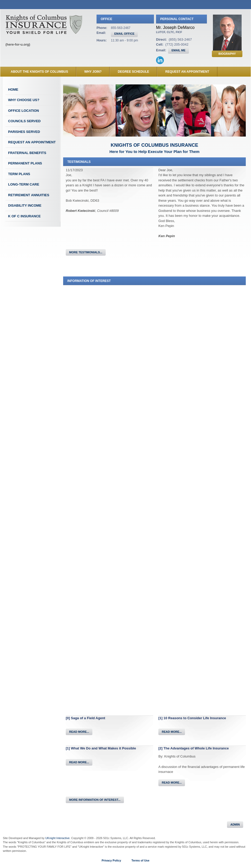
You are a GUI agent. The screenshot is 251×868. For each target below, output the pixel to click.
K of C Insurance (24, 216)
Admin (235, 824)
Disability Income (25, 205)
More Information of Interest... (95, 800)
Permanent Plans (25, 163)
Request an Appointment (187, 72)
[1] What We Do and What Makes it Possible (101, 748)
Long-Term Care (24, 184)
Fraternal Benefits (27, 153)
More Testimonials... (86, 252)
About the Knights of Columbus (39, 72)
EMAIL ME (178, 50)
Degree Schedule (133, 72)
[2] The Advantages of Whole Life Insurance (194, 748)
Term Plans (19, 174)
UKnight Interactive (58, 838)
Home (13, 90)
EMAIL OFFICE (124, 34)
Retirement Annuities (29, 195)
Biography (227, 54)
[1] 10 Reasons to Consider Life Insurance (192, 718)
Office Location (23, 111)
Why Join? (93, 72)
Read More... (79, 732)
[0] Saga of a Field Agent (85, 718)
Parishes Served (24, 132)
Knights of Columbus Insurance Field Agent (44, 24)
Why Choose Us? (24, 100)
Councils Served (24, 121)
